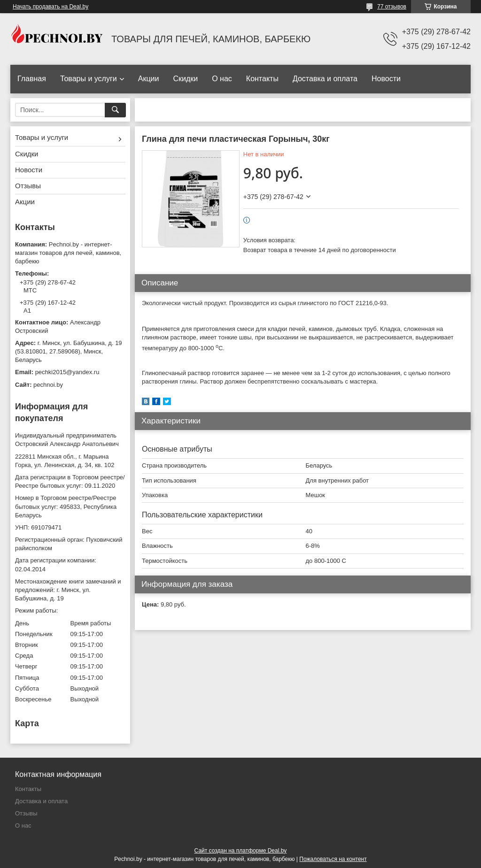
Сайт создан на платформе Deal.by (241, 851)
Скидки (185, 79)
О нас (222, 79)
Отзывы (28, 186)
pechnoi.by (48, 385)
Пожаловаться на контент (333, 859)
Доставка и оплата (325, 79)
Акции (149, 79)
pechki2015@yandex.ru (67, 372)
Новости (386, 79)
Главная (32, 79)
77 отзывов (392, 7)
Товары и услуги (89, 79)
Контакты (262, 79)
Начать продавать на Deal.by (50, 7)
